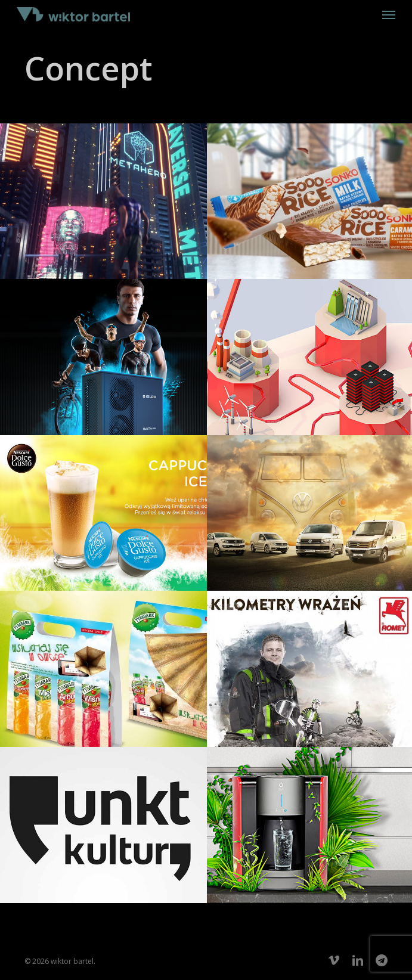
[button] (389, 14)
